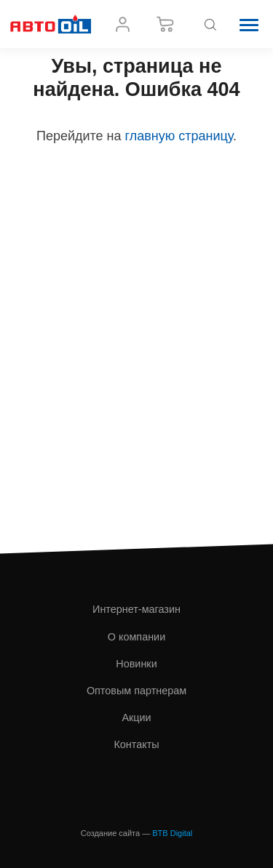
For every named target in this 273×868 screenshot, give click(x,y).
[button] (249, 24)
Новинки (136, 664)
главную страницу (179, 136)
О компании (136, 637)
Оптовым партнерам (136, 691)
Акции (136, 718)
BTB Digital (172, 833)
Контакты (136, 744)
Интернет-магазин (136, 609)
